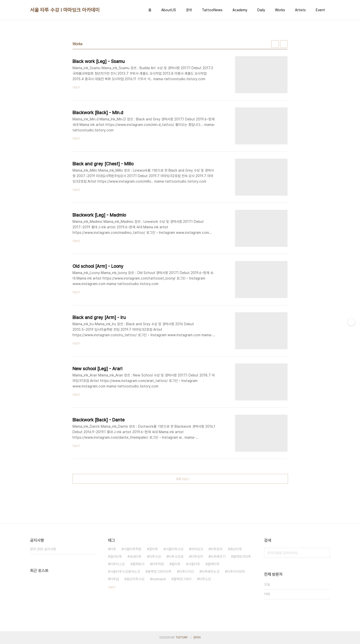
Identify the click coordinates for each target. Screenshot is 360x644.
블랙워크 (138, 564)
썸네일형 (275, 44)
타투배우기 (218, 557)
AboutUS (169, 10)
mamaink (159, 579)
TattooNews (212, 10)
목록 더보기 (183, 479)
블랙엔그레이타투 (159, 572)
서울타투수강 (174, 549)
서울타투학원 (132, 549)
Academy (240, 10)
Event (320, 10)
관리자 (197, 638)
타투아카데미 (236, 572)
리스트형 (284, 44)
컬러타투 (116, 557)
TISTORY (182, 638)
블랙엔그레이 (182, 579)
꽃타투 (153, 549)
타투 (113, 549)
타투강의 (197, 557)
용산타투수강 (135, 579)
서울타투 (194, 564)
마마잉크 (197, 549)
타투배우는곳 (210, 572)
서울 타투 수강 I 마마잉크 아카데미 (65, 10)
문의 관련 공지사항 (43, 549)
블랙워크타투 (242, 557)
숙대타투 (135, 557)
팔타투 (176, 564)
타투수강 (155, 557)
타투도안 (205, 579)
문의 (189, 10)
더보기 (112, 587)
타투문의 (216, 549)
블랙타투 (213, 564)
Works (280, 10)
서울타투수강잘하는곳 (125, 572)
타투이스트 (117, 564)
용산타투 (236, 549)
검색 (325, 553)
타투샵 (114, 579)
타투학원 (158, 564)
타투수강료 (176, 557)
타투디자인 (186, 572)
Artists (300, 10)
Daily (261, 10)
